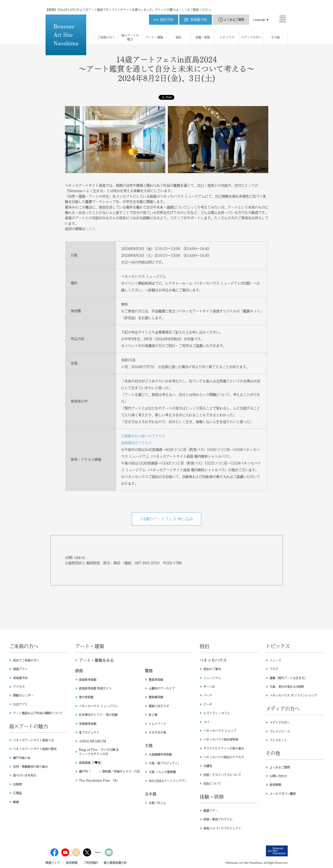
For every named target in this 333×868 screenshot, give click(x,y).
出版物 (17, 784)
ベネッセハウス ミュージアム (98, 706)
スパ (206, 722)
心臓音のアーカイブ (162, 688)
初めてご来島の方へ (26, 660)
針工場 (153, 715)
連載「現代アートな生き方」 (288, 678)
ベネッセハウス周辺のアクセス (224, 757)
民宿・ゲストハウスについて (222, 775)
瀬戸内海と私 (22, 758)
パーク (208, 695)
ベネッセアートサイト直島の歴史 (35, 749)
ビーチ (208, 704)
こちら (183, 5)
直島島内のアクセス (136, 443)
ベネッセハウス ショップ (220, 731)
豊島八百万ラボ (159, 706)
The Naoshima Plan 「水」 (99, 780)
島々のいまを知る (25, 775)
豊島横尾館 (156, 697)
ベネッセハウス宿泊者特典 (221, 739)
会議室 (208, 766)
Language (259, 15)
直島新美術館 (88, 680)
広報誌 (17, 793)
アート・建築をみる (96, 660)
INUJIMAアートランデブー (168, 781)
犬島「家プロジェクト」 (165, 763)
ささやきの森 (157, 732)
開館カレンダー (23, 695)
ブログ (274, 669)
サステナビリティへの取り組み (224, 748)
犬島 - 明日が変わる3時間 (287, 687)
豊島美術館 (156, 680)
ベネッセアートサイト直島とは (33, 740)
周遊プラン (20, 669)
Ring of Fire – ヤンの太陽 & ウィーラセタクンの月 (99, 752)
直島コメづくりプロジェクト (222, 828)
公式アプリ (20, 704)
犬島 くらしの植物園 (162, 772)
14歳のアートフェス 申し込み (166, 519)
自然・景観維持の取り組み (31, 767)
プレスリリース (280, 731)
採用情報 (275, 785)
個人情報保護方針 (115, 863)
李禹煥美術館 (88, 724)
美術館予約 (20, 678)
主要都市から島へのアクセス (143, 436)
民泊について (212, 784)
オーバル (209, 687)
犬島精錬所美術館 (160, 754)
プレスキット (278, 740)
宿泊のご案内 (212, 669)
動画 (16, 802)
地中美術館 (86, 697)
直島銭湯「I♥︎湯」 (91, 763)
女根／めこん (157, 803)
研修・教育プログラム (218, 819)
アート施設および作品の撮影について (38, 713)
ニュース (275, 660)
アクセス (19, 687)
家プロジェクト (89, 732)
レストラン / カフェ (217, 713)
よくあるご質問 (234, 15)
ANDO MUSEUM (93, 741)
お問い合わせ (278, 776)
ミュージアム (212, 678)
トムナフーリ (157, 724)
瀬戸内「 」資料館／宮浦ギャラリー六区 (109, 771)
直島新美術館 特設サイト (95, 688)
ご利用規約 (91, 863)
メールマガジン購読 (283, 794)
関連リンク (53, 863)
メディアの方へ (280, 722)
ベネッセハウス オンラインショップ (293, 695)
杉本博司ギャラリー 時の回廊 (98, 715)
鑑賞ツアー (211, 811)
